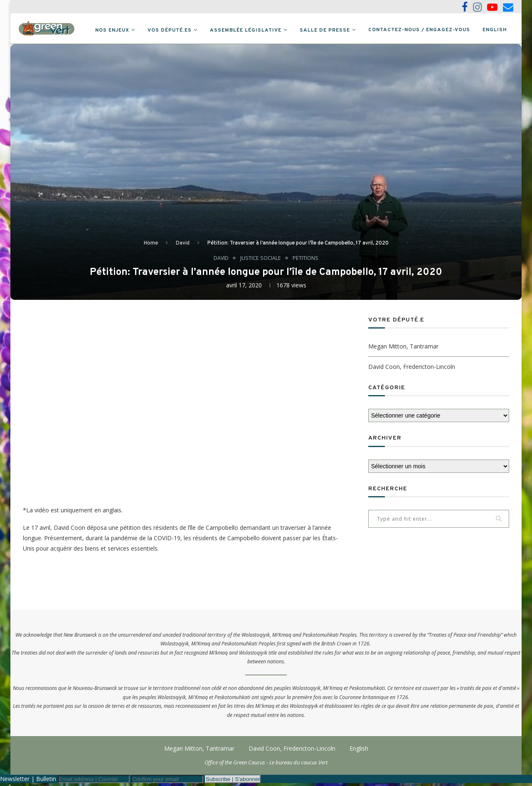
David (183, 246)
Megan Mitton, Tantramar (403, 349)
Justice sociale (261, 261)
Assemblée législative (246, 30)
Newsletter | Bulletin (28, 782)
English (495, 30)
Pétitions (306, 261)
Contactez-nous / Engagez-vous (419, 30)
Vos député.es (170, 30)
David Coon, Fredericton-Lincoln (412, 370)
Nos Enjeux (112, 30)
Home (151, 246)
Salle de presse (325, 30)
